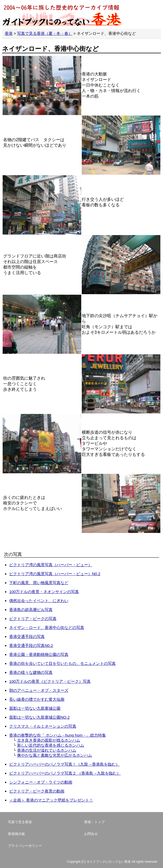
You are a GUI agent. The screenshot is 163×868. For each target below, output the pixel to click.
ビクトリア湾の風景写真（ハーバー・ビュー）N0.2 (55, 574)
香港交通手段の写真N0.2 (31, 645)
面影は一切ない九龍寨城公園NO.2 (39, 717)
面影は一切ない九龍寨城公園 (35, 708)
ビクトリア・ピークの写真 (33, 619)
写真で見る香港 (20, 822)
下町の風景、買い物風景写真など (39, 583)
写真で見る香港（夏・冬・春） (45, 33)
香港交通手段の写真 (27, 636)
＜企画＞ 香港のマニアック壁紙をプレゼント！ (51, 800)
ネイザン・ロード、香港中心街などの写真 (47, 628)
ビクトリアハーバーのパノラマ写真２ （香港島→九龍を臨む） (65, 773)
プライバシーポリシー (25, 846)
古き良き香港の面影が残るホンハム (49, 740)
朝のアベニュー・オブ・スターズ (39, 690)
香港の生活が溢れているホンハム (47, 750)
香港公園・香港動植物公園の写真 (39, 654)
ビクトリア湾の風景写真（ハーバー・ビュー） (51, 565)
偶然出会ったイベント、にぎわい (39, 601)
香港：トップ (94, 822)
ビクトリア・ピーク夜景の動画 (37, 791)
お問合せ (91, 834)
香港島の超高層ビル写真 (31, 610)
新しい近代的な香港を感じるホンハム (51, 745)
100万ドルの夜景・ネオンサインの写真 (44, 592)
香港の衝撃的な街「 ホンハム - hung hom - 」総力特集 (58, 735)
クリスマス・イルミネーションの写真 (43, 726)
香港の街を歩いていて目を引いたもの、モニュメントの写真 (62, 663)
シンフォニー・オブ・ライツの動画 (41, 782)
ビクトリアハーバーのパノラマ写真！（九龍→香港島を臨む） (64, 764)
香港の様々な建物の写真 (31, 672)
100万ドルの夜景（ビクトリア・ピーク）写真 (50, 681)
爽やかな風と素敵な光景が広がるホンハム (55, 755)
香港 (9, 33)
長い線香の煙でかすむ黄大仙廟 (37, 699)
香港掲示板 (16, 834)
